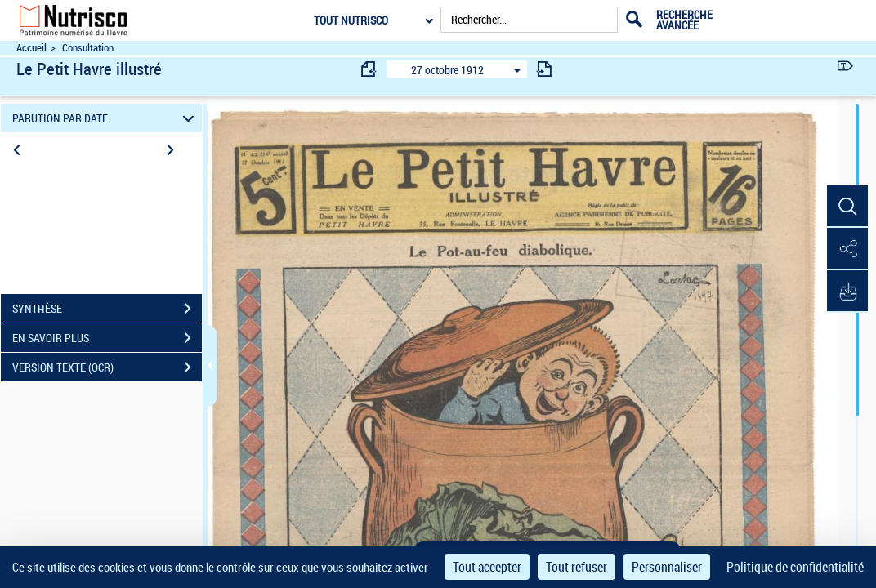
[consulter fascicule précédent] (369, 69)
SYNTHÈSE (107, 309)
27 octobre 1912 (447, 70)
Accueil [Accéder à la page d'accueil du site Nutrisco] (31, 48)
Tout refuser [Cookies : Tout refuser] (577, 567)
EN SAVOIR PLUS (107, 338)
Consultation (88, 48)
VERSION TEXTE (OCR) (107, 367)
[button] (847, 207)
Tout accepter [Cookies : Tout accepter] (487, 567)
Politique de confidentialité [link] (795, 567)
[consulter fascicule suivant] (544, 69)
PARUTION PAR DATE (106, 118)
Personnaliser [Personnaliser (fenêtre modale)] (667, 567)
